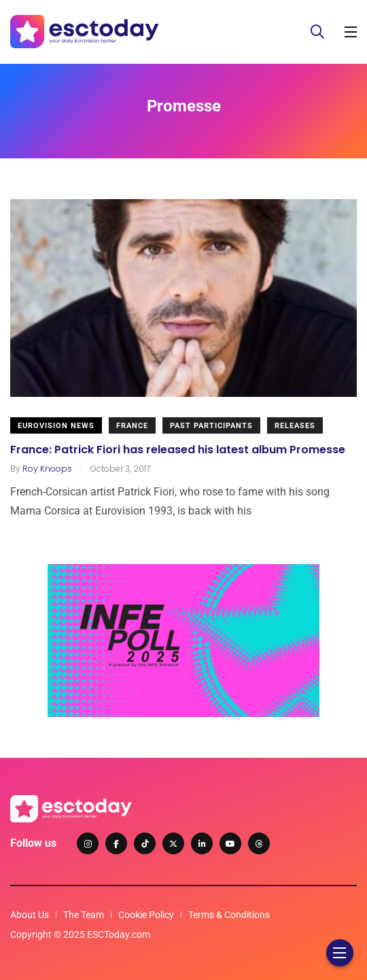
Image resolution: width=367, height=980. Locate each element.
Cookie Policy (146, 915)
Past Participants (211, 426)
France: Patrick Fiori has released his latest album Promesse (178, 449)
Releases (295, 426)
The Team (84, 915)
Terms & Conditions (229, 915)
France (132, 426)
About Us (30, 915)
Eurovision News (56, 426)
